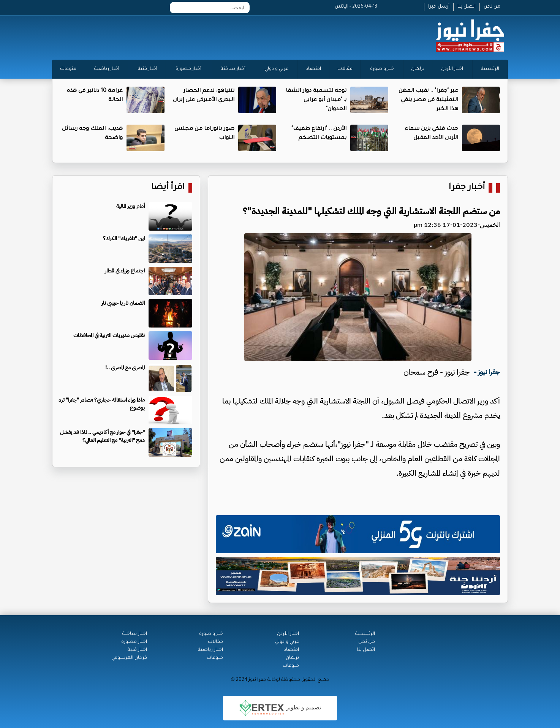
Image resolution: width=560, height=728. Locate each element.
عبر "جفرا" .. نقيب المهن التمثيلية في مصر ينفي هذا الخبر (428, 100)
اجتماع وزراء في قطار (125, 271)
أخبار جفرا (467, 188)
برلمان (418, 69)
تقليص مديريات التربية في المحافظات (109, 335)
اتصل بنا (467, 7)
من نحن (492, 7)
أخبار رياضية (107, 69)
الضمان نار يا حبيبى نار (123, 303)
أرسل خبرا (439, 7)
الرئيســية (365, 634)
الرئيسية (490, 69)
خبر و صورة (382, 69)
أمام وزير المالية (131, 206)
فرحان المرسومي (129, 658)
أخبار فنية (148, 69)
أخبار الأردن (452, 69)
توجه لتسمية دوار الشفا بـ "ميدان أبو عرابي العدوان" (316, 100)
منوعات (68, 69)
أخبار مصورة (188, 69)
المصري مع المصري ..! (125, 368)
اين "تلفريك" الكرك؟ (124, 238)
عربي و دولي (276, 69)
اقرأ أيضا (168, 188)
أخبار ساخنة (233, 69)
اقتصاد (313, 69)
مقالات (345, 69)
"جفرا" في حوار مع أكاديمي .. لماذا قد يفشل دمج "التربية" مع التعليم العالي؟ (102, 436)
